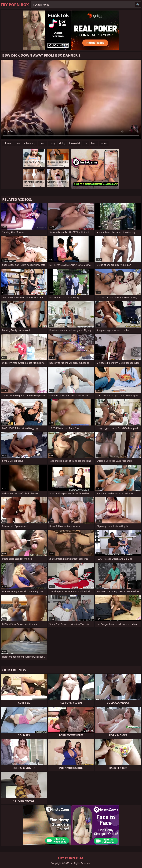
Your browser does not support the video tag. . (71, 99)
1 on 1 (43, 143)
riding (62, 143)
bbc (86, 143)
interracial (75, 143)
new (18, 143)
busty (52, 143)
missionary (30, 143)
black (94, 143)
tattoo (104, 143)
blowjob (8, 143)
